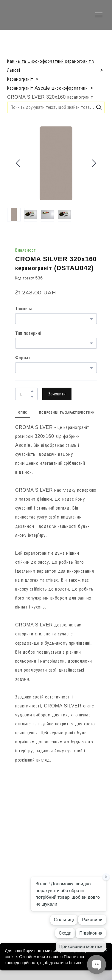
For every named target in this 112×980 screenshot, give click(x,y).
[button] (99, 107)
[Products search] (56, 107)
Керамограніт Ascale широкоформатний (47, 88)
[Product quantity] (25, 394)
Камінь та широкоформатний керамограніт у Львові (51, 66)
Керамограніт (20, 79)
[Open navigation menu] (99, 15)
